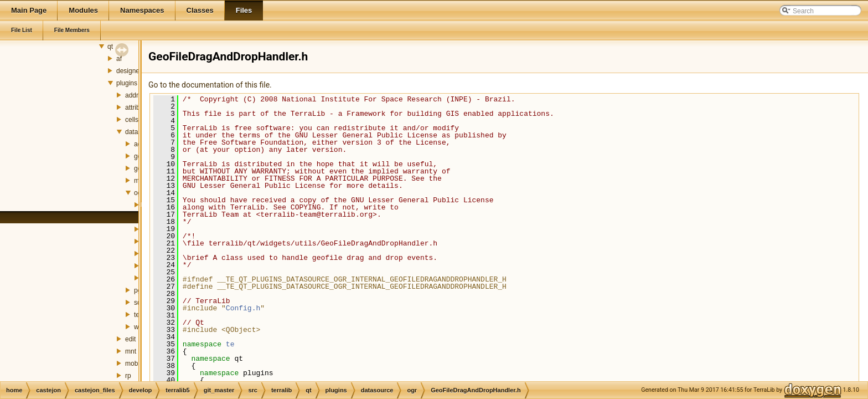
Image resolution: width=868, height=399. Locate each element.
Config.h (243, 308)
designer (129, 71)
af (119, 59)
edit (130, 339)
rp (128, 376)
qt (110, 47)
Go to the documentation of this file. (210, 85)
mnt (131, 351)
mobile (135, 364)
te (230, 344)
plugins (127, 83)
